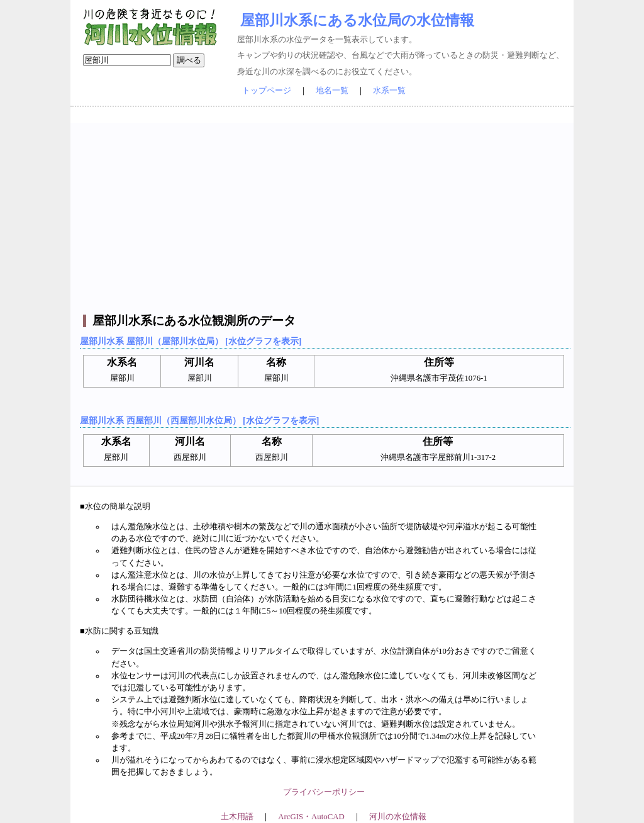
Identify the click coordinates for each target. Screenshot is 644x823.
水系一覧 (389, 91)
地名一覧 (332, 91)
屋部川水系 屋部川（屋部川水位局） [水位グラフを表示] (191, 341)
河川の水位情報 (398, 817)
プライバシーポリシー (324, 792)
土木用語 (237, 817)
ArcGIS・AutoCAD (311, 817)
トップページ (267, 91)
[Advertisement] (324, 211)
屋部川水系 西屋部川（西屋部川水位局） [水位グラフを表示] (199, 420)
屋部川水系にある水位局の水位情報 (357, 20)
